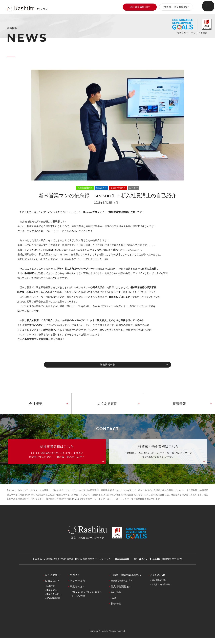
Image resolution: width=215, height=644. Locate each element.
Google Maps (121, 565)
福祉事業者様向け (140, 7)
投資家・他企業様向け (176, 7)
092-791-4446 (147, 565)
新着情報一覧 (107, 368)
